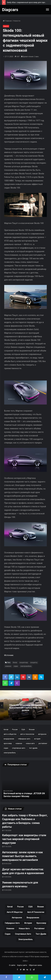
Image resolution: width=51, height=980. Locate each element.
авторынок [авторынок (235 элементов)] (42, 734)
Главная (7, 21)
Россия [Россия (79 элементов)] (15, 730)
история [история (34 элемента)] (37, 739)
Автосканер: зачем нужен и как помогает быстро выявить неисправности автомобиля (23, 856)
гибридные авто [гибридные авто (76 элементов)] (24, 739)
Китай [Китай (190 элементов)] (6, 730)
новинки (8, 666)
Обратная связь (35, 965)
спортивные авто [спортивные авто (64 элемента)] (19, 748)
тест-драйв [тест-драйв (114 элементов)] (33, 748)
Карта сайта (22, 965)
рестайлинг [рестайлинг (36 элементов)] (43, 743)
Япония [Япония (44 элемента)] (32, 730)
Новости (17, 21)
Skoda (15, 663)
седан (16, 666)
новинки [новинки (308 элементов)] (19, 743)
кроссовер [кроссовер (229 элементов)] (8, 743)
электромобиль (26, 666)
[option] (26, 705)
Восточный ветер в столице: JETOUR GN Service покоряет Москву (24, 795)
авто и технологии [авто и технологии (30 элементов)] (27, 734)
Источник (9, 655)
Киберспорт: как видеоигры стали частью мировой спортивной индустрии (24, 839)
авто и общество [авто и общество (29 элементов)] (10, 734)
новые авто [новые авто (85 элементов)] (30, 743)
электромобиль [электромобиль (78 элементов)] (10, 753)
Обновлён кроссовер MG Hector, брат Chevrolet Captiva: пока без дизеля (26, 708)
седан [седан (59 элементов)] (6, 748)
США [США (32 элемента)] (23, 730)
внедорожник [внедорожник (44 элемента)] (9, 739)
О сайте (12, 965)
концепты (34, 663)
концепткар (24, 663)
